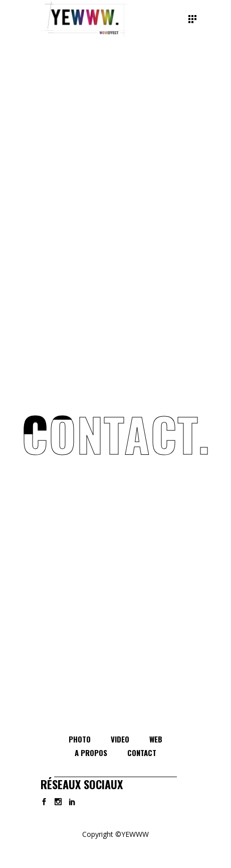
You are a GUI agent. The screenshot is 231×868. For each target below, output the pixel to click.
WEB (156, 739)
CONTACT (142, 753)
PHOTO (80, 739)
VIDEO (120, 739)
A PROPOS (91, 753)
